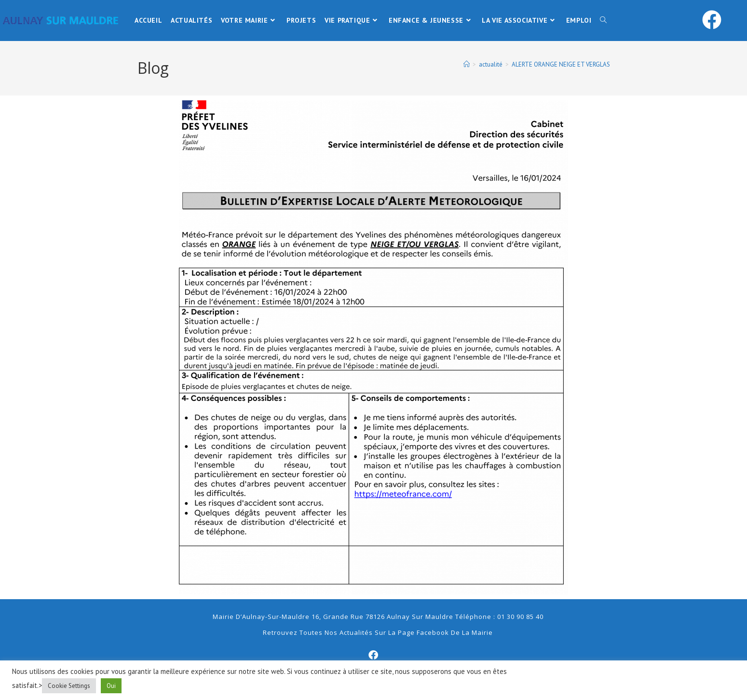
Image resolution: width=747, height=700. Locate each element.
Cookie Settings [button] (69, 686)
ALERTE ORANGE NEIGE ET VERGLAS (561, 64)
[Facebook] (374, 655)
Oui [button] (111, 686)
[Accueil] (467, 64)
